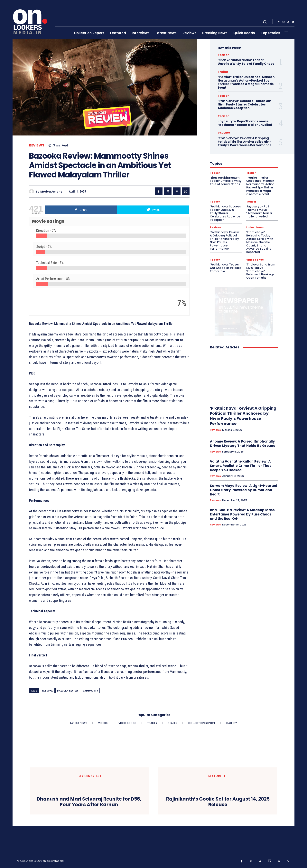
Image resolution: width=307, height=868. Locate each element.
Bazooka (47, 691)
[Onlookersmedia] (31, 20)
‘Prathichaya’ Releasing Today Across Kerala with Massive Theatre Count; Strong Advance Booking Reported (260, 242)
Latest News (255, 227)
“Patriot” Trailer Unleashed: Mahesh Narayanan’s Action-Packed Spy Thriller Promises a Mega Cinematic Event (246, 82)
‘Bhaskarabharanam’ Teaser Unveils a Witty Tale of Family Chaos (246, 62)
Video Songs (255, 260)
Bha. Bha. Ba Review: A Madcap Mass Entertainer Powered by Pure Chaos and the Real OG (242, 514)
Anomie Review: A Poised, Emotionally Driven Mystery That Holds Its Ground (243, 444)
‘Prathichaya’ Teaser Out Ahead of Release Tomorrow (226, 268)
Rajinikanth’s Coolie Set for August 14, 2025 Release (218, 802)
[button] (265, 22)
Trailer (223, 72)
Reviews (37, 145)
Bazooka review (68, 691)
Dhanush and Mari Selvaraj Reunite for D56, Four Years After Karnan (89, 802)
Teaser (223, 55)
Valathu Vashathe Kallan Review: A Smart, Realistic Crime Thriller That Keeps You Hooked (240, 466)
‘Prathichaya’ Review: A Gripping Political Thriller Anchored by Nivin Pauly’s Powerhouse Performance (245, 142)
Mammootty (90, 691)
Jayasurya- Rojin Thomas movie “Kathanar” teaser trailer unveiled (245, 123)
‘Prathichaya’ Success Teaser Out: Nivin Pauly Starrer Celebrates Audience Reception (245, 104)
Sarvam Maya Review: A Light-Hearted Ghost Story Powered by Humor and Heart (244, 490)
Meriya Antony (51, 192)
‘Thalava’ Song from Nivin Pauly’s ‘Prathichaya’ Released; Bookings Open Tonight (261, 271)
